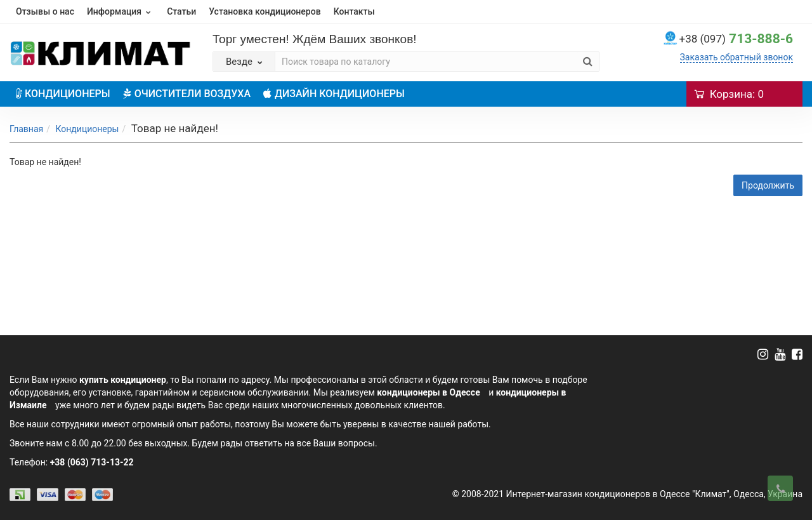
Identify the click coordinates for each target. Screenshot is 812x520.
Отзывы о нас (45, 11)
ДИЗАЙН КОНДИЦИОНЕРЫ (334, 94)
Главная (26, 129)
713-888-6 (736, 39)
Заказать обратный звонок (737, 57)
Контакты (354, 11)
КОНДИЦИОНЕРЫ (63, 94)
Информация (121, 11)
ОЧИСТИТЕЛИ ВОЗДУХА (187, 94)
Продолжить (768, 185)
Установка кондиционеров (265, 11)
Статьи (181, 11)
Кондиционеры (87, 129)
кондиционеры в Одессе (428, 392)
